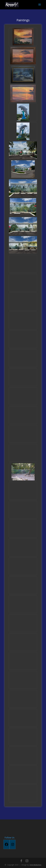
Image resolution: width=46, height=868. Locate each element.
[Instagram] (13, 844)
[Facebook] (6, 844)
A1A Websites (35, 865)
